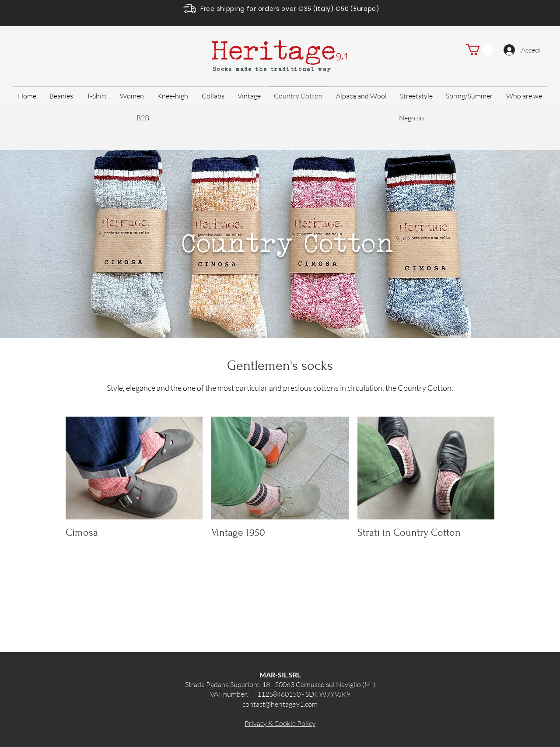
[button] (479, 50)
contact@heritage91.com (280, 704)
